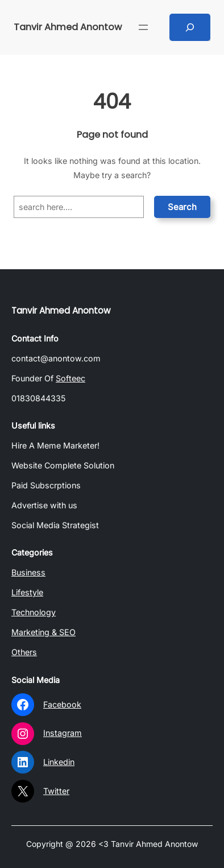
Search (182, 207)
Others (24, 652)
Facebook (62, 704)
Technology (34, 612)
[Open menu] (143, 27)
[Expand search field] (190, 27)
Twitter (56, 791)
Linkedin (59, 762)
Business (28, 572)
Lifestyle (27, 592)
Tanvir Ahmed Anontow (68, 27)
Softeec (70, 378)
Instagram (63, 733)
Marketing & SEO (43, 632)
